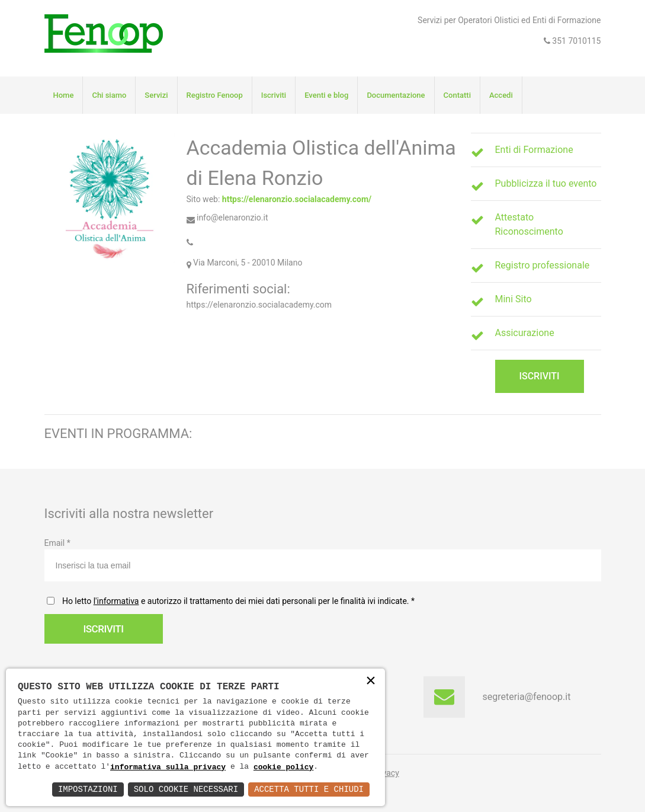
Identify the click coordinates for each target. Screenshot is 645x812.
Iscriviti (274, 95)
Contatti (457, 95)
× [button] (371, 682)
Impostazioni (88, 789)
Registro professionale (543, 265)
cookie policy (283, 767)
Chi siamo (109, 95)
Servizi (156, 95)
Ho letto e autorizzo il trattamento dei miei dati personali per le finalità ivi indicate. (236, 601)
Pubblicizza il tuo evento (546, 183)
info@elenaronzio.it (227, 218)
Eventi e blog (326, 95)
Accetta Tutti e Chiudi (309, 789)
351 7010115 (576, 41)
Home (64, 95)
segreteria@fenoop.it (527, 697)
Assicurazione (525, 333)
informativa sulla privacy (168, 767)
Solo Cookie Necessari (186, 789)
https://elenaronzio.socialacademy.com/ (297, 199)
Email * (323, 560)
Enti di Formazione (534, 150)
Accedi (501, 95)
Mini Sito (514, 299)
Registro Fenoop (215, 95)
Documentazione (396, 95)
